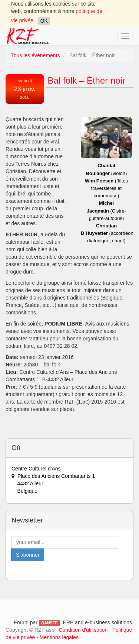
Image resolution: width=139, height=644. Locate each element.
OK (44, 21)
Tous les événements (36, 55)
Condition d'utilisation (83, 630)
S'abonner (28, 555)
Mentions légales (59, 637)
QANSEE (49, 623)
